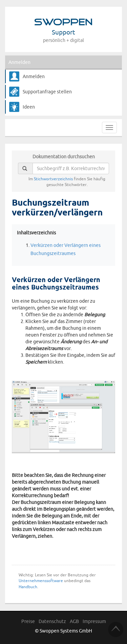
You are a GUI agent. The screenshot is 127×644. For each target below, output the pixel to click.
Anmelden (19, 62)
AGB (74, 621)
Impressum (94, 621)
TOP (116, 629)
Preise (28, 621)
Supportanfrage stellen (47, 92)
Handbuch (28, 587)
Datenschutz (52, 621)
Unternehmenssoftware (41, 581)
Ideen (29, 107)
